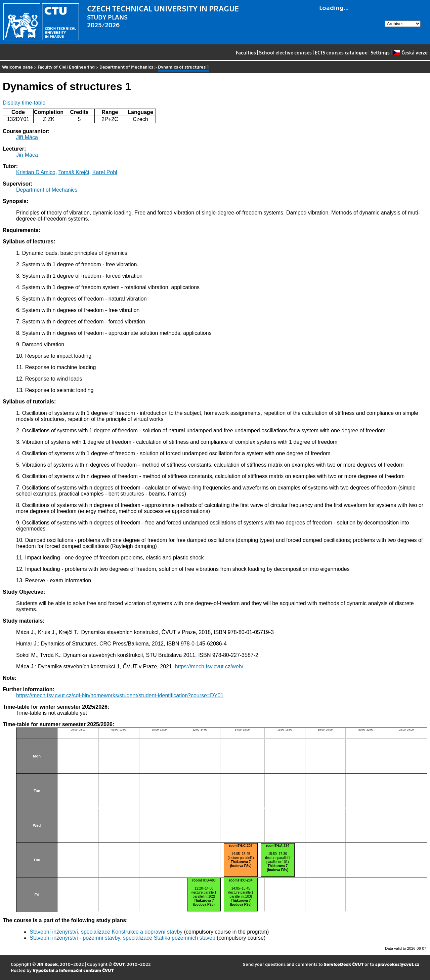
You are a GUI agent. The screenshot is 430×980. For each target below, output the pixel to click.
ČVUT (119, 964)
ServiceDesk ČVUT (344, 964)
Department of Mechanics (126, 67)
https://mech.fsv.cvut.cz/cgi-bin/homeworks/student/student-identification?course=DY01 (120, 695)
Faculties (246, 52)
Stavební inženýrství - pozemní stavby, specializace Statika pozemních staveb (122, 938)
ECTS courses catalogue (341, 52)
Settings (380, 52)
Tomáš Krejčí (74, 172)
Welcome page (17, 67)
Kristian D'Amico (36, 172)
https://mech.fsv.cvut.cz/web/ (209, 667)
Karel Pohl (105, 172)
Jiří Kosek (47, 964)
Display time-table (24, 103)
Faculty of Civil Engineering (66, 67)
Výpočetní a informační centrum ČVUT (73, 970)
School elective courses (285, 52)
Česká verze (410, 52)
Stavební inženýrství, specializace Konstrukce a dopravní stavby (106, 932)
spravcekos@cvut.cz (397, 964)
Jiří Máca (27, 137)
